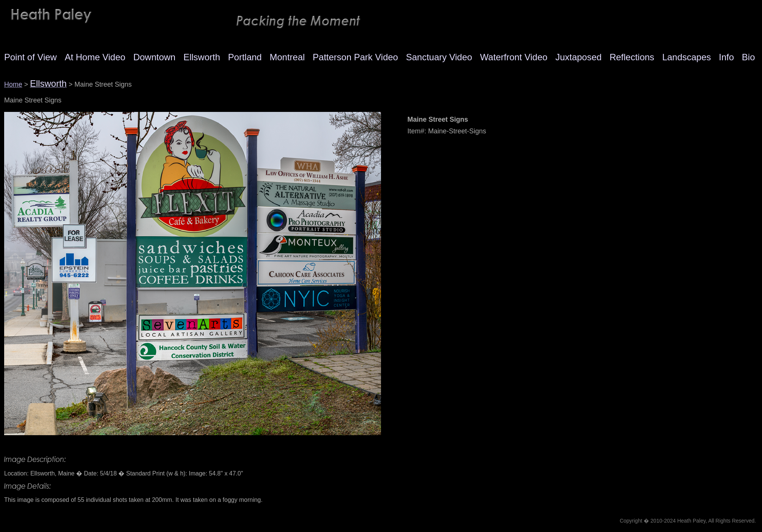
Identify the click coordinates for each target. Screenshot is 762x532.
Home (13, 84)
